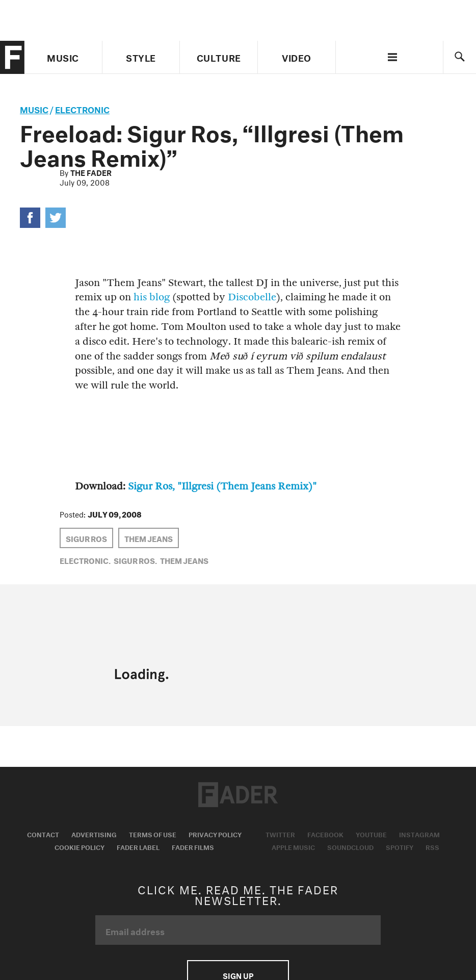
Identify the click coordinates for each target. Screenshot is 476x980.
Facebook (325, 834)
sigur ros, (135, 560)
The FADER (91, 172)
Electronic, (85, 560)
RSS (432, 846)
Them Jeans (149, 538)
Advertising (94, 834)
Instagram (419, 834)
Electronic (82, 108)
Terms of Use (153, 834)
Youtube (371, 834)
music (34, 108)
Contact (43, 834)
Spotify (400, 846)
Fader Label (138, 846)
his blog (152, 297)
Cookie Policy (80, 846)
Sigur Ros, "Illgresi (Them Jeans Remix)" (222, 486)
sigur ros (86, 538)
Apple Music (293, 846)
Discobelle (252, 297)
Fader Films (193, 846)
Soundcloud (350, 846)
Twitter (280, 834)
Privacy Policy (215, 834)
